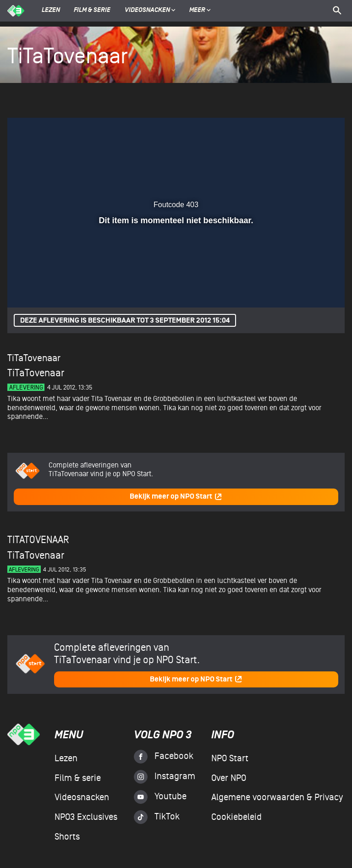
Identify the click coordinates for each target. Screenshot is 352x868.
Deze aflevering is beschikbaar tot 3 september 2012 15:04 (125, 321)
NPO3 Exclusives (86, 817)
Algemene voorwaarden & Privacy (277, 797)
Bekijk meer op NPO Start (176, 497)
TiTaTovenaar (34, 358)
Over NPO (229, 778)
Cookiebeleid (236, 817)
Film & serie (92, 11)
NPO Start (230, 758)
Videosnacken (147, 11)
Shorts (67, 837)
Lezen (51, 11)
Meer (200, 11)
